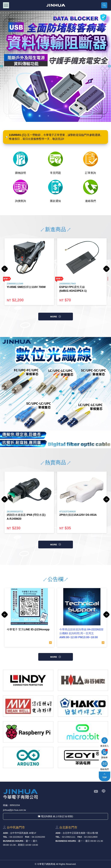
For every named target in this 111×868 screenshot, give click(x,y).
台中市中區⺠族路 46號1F (23, 833)
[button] (104, 5)
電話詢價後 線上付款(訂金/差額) (55, 816)
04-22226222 (16, 837)
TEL (5, 837)
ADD (5, 833)
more (54, 317)
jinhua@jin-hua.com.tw (14, 810)
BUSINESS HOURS (13, 841)
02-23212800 (91, 837)
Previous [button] (2, 66)
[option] (29, 272)
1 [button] (46, 442)
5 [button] (64, 442)
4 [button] (59, 442)
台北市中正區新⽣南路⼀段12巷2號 (80, 833)
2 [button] (50, 442)
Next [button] (109, 66)
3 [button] (55, 442)
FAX (27, 837)
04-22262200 (38, 837)
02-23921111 (69, 837)
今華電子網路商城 (55, 5)
